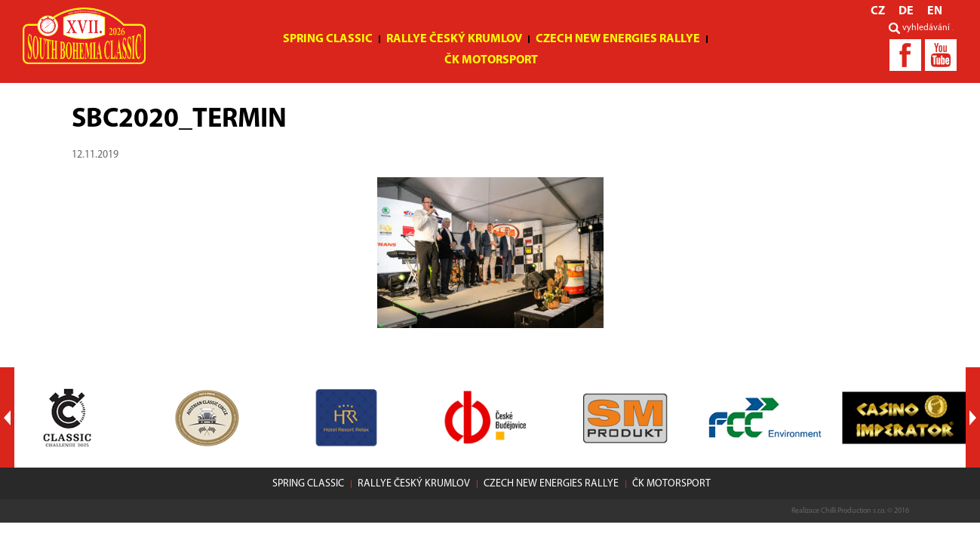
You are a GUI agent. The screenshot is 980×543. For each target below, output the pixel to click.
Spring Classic (328, 39)
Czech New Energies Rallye (618, 39)
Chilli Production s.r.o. (853, 511)
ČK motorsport (491, 60)
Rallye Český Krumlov (454, 39)
